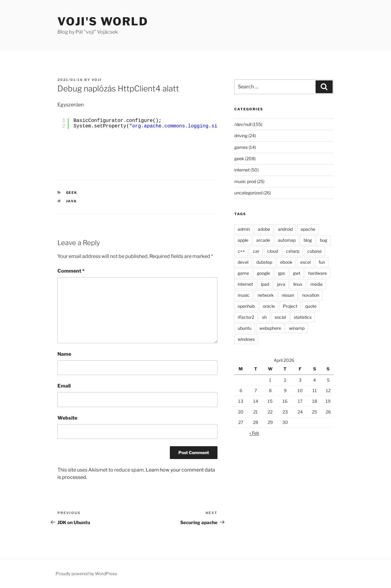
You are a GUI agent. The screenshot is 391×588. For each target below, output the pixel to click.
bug (323, 240)
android (285, 229)
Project (290, 306)
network (266, 295)
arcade (263, 240)
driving (241, 136)
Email (64, 386)
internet (242, 170)
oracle (269, 306)
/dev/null (243, 124)
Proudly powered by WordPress (86, 573)
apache (308, 229)
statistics (303, 317)
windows (246, 339)
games (241, 147)
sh (264, 317)
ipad (265, 284)
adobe (264, 229)
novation (311, 295)
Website (67, 418)
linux (298, 284)
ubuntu (245, 328)
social (280, 317)
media (316, 284)
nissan (288, 295)
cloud (273, 251)
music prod (245, 181)
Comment (71, 271)
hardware (318, 273)
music (244, 295)
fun (322, 262)
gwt (297, 273)
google (263, 273)
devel (243, 262)
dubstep (264, 262)
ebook (286, 262)
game (243, 273)
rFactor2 (246, 317)
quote (311, 306)
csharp (293, 251)
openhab (246, 306)
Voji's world (103, 21)
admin (244, 229)
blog (308, 240)
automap (287, 240)
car (256, 251)
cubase (314, 251)
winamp (297, 328)
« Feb (254, 433)
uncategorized (248, 193)
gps (281, 273)
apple (243, 240)
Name (64, 354)
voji (97, 80)
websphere (270, 328)
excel (305, 262)
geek (72, 193)
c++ (241, 251)
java (72, 201)
